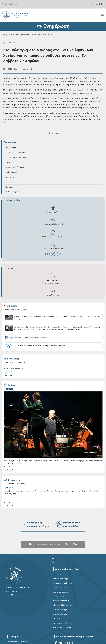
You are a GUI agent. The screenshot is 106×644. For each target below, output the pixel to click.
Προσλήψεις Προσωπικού (16, 157)
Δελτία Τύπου (25, 35)
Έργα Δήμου (10, 187)
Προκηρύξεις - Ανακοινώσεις (17, 153)
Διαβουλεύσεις (12, 172)
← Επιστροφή (53, 133)
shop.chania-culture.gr (63, 583)
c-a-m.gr (57, 618)
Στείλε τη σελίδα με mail (53, 222)
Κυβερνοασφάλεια (13, 192)
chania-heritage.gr (61, 601)
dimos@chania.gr (53, 295)
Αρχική (4, 35)
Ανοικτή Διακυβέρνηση (15, 167)
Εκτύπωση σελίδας (53, 209)
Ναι (67, 544)
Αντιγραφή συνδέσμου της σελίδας (53, 234)
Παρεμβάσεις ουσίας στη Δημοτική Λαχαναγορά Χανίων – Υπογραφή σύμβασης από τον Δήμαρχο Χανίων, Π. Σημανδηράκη (51, 492)
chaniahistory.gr (60, 614)
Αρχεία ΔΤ (36, 35)
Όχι (75, 544)
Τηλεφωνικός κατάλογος (18, 642)
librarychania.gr (60, 610)
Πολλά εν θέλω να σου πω (13, 368)
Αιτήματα (94, 4)
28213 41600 (53, 281)
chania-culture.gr (61, 579)
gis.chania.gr (58, 574)
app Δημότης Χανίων (62, 623)
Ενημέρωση (14, 35)
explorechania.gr (61, 592)
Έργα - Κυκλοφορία (13, 182)
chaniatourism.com (61, 588)
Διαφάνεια (10, 177)
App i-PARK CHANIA (62, 627)
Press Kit (9, 162)
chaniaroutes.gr (60, 596)
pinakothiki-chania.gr (62, 605)
